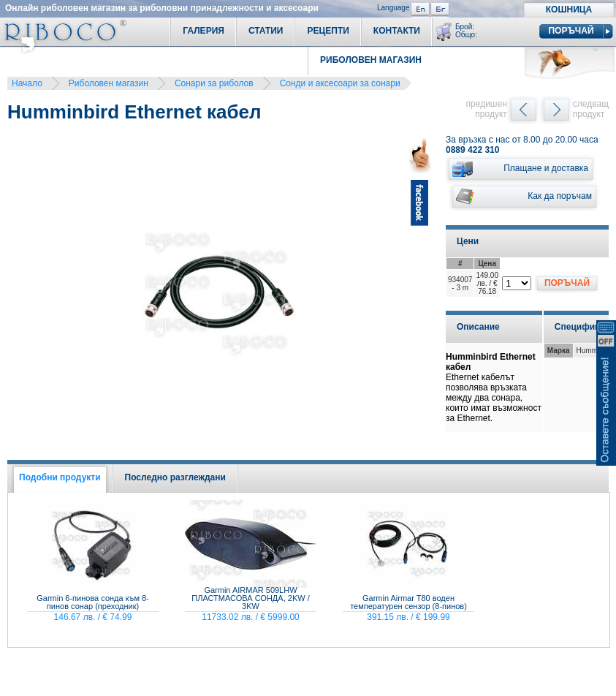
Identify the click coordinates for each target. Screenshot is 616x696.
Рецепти (328, 31)
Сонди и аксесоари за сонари (340, 83)
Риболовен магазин (109, 83)
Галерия (204, 31)
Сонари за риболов (214, 83)
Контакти (397, 31)
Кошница (569, 10)
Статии (266, 31)
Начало (27, 83)
